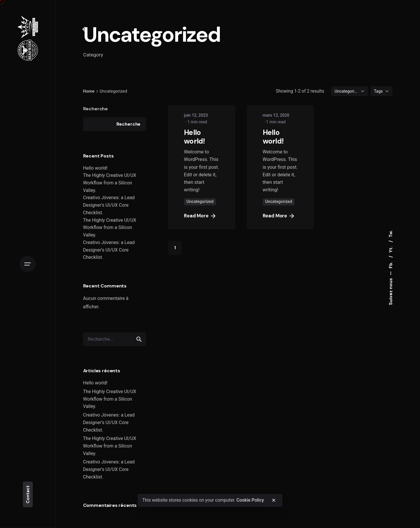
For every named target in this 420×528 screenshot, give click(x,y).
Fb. (391, 264)
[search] (139, 339)
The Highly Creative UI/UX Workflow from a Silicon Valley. (110, 183)
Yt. (391, 249)
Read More (200, 216)
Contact (28, 494)
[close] (273, 500)
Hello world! (95, 168)
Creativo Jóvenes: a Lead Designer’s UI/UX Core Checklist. (109, 205)
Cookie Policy (250, 500)
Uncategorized (200, 202)
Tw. (391, 234)
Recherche (96, 109)
